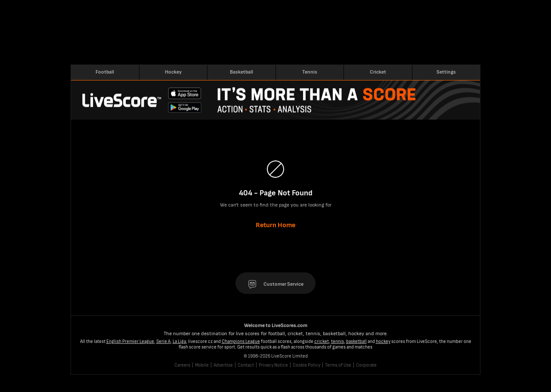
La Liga (179, 341)
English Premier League (130, 341)
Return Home (275, 225)
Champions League (241, 341)
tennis (337, 341)
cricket (322, 341)
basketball (356, 341)
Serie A (163, 341)
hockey (383, 341)
